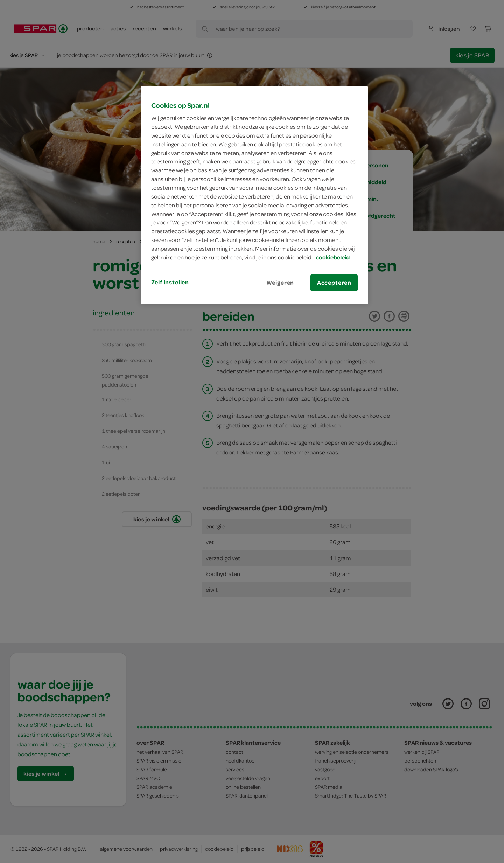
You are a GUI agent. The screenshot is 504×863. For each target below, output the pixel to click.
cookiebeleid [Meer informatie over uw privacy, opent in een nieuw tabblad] (333, 257)
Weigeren (280, 283)
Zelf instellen (170, 282)
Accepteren (334, 283)
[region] (254, 195)
